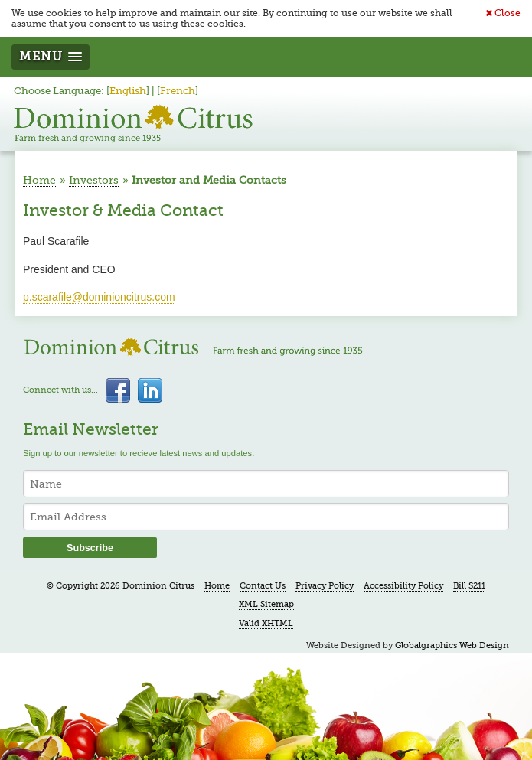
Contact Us (263, 586)
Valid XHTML (266, 623)
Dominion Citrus (133, 123)
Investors (94, 180)
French (178, 91)
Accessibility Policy (403, 586)
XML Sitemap (266, 604)
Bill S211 (469, 586)
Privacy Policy (325, 586)
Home (39, 180)
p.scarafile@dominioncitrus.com (99, 297)
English (128, 91)
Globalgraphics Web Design (452, 646)
